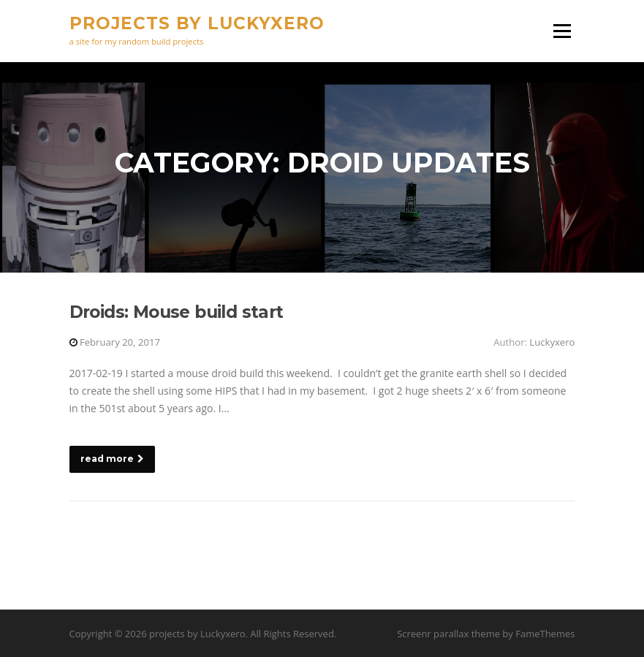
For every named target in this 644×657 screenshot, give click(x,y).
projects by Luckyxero (197, 23)
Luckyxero (552, 342)
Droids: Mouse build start (177, 312)
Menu (562, 31)
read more (112, 459)
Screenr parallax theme (448, 634)
